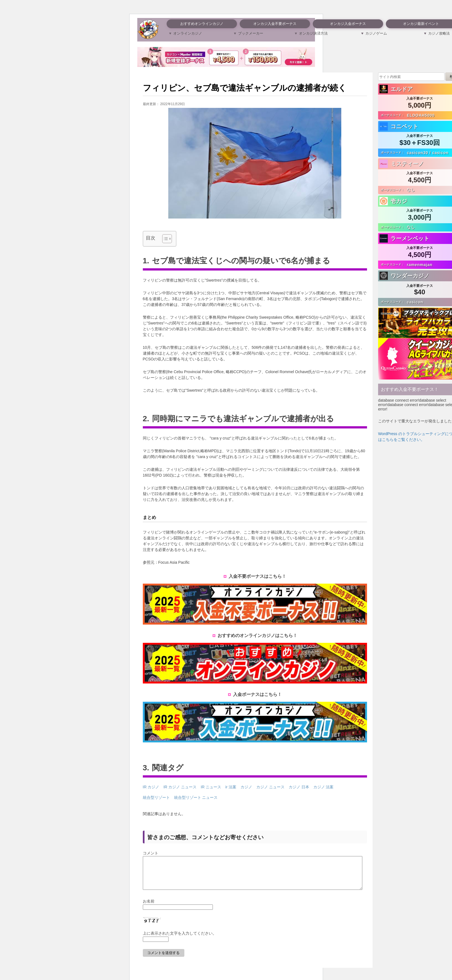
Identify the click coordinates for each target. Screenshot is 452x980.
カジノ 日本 (299, 787)
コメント (151, 853)
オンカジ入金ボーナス (348, 24)
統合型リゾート (156, 797)
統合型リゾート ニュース (196, 797)
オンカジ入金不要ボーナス (275, 24)
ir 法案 (231, 787)
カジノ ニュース (270, 787)
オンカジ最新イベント (421, 24)
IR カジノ (151, 787)
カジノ (246, 787)
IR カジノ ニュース (180, 787)
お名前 (149, 908)
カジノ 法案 (324, 787)
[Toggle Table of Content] (164, 239)
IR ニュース (211, 787)
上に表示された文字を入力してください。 (180, 940)
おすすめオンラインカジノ (202, 24)
